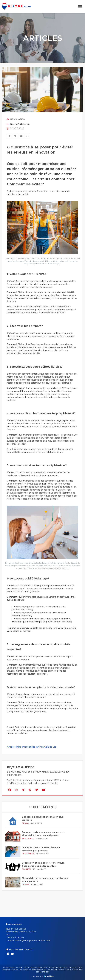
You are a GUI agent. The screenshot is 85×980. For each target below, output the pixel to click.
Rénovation (16, 120)
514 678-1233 (18, 938)
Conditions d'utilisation (59, 970)
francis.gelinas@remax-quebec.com (33, 941)
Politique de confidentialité (33, 970)
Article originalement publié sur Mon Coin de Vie (32, 747)
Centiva (49, 976)
